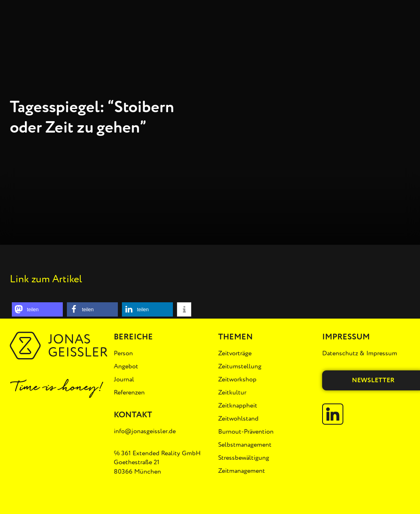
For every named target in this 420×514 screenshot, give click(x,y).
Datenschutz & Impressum (360, 353)
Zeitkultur (232, 392)
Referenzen (129, 392)
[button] (37, 309)
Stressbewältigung (244, 458)
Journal (124, 379)
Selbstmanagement (245, 445)
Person (123, 353)
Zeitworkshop (237, 379)
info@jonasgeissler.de (145, 431)
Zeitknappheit (238, 405)
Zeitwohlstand (238, 419)
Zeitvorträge (235, 353)
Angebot (126, 366)
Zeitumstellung (240, 366)
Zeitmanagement (242, 471)
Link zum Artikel (46, 279)
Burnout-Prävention (246, 432)
